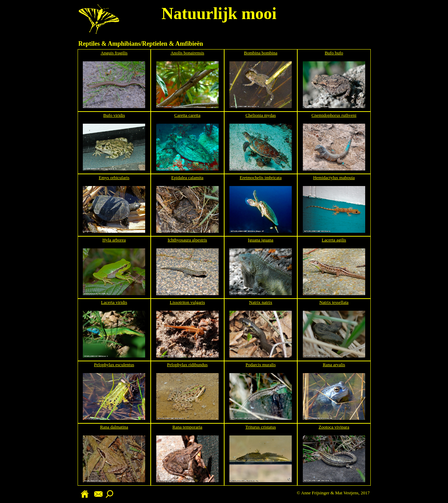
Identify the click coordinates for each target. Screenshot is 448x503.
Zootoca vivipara (334, 427)
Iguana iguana (261, 240)
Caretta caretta (187, 115)
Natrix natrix (261, 302)
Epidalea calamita (187, 178)
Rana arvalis (334, 365)
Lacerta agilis (334, 240)
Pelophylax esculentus (114, 365)
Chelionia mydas (261, 115)
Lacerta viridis (114, 302)
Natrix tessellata (334, 302)
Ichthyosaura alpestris (187, 240)
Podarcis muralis (261, 365)
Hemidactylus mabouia (334, 178)
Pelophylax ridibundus (187, 365)
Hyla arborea (114, 240)
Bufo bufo (334, 53)
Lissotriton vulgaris (187, 302)
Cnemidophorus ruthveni (334, 115)
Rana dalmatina (114, 427)
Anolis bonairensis (187, 53)
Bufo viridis (114, 115)
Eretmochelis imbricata (261, 178)
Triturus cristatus (261, 427)
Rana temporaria (187, 427)
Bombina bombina (261, 53)
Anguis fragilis (114, 53)
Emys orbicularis (114, 178)
